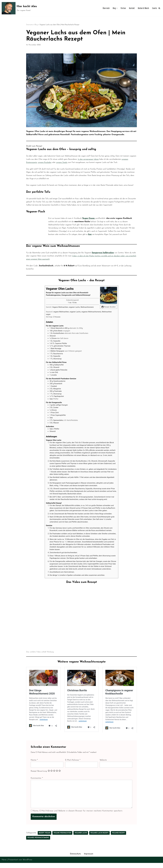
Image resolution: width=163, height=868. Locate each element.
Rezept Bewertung (39, 824)
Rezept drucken (109, 323)
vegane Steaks (110, 164)
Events (154, 8)
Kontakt (130, 8)
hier (77, 254)
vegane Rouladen (90, 164)
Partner (121, 8)
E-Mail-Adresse (73, 812)
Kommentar (37, 831)
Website (103, 812)
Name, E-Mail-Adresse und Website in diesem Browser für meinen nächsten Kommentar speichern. (78, 866)
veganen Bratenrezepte (70, 164)
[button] (114, 8)
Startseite (29, 25)
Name (34, 812)
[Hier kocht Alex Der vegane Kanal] (19, 8)
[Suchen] (159, 8)
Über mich (103, 8)
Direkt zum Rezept (35, 147)
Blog (36, 25)
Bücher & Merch (142, 8)
